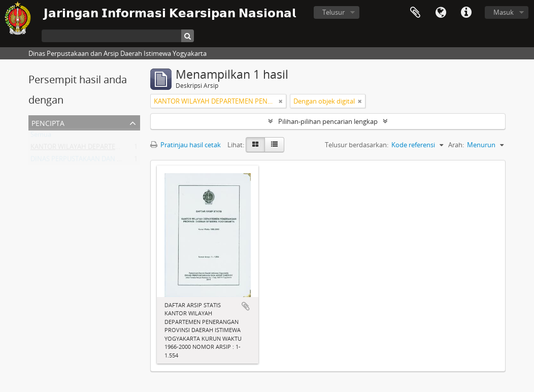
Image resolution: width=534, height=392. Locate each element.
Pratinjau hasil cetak (186, 145)
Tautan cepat (466, 13)
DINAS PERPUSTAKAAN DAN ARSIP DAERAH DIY (102, 161)
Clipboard (415, 13)
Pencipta (48, 122)
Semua (41, 137)
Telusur (333, 12)
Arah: (456, 145)
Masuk (504, 12)
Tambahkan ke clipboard (246, 306)
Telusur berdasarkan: (357, 145)
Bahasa (441, 13)
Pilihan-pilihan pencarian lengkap (328, 121)
